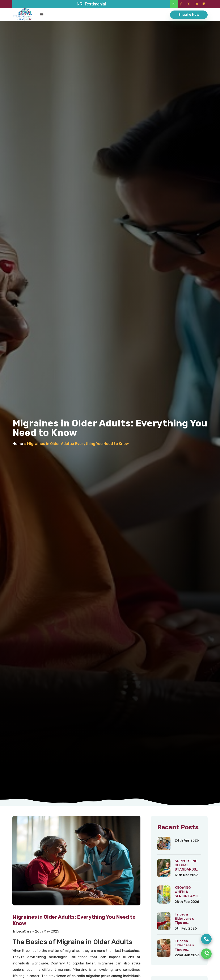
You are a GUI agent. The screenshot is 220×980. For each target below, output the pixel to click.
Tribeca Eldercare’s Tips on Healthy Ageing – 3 (188, 923)
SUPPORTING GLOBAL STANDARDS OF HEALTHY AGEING (186, 869)
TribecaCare (22, 931)
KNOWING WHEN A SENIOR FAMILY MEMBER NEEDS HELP (188, 896)
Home (18, 444)
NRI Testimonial (91, 4)
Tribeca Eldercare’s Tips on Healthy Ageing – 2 (188, 949)
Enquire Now (189, 15)
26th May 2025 (47, 931)
